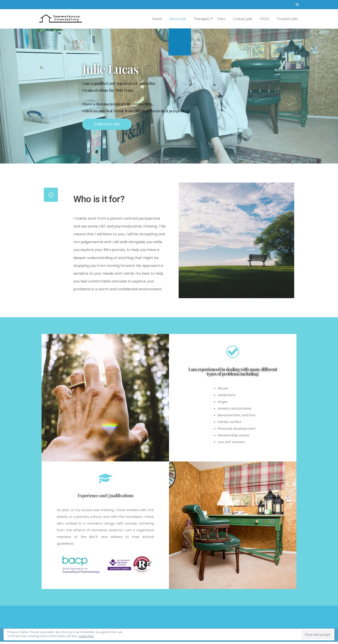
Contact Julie (243, 19)
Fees (221, 19)
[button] (107, 124)
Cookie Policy (86, 636)
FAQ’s (265, 19)
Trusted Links (287, 19)
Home (157, 19)
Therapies (202, 19)
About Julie (178, 19)
